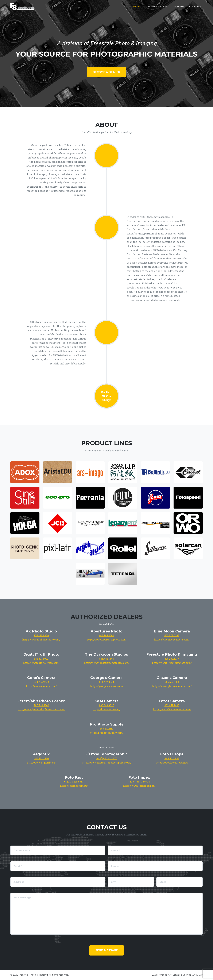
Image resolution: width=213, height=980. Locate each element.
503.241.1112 (107, 729)
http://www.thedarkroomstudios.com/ (107, 663)
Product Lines (157, 9)
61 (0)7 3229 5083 (74, 782)
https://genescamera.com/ (41, 686)
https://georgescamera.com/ (107, 686)
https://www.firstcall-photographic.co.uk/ (106, 763)
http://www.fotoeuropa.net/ (172, 763)
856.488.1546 (106, 659)
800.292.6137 (172, 659)
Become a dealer (106, 72)
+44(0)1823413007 (107, 758)
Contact (195, 9)
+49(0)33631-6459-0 (139, 782)
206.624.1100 (172, 682)
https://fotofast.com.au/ (74, 786)
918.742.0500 (107, 635)
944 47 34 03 (172, 758)
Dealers (179, 9)
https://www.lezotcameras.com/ (172, 709)
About (137, 9)
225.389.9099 (41, 635)
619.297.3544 (107, 682)
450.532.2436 (41, 758)
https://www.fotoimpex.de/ (139, 786)
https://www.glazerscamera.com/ (172, 686)
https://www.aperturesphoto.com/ (106, 640)
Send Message (107, 950)
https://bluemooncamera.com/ (172, 640)
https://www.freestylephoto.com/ (172, 663)
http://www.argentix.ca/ (41, 763)
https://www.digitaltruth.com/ (41, 663)
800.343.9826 (106, 705)
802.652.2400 (172, 705)
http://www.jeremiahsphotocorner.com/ (41, 709)
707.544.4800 (41, 705)
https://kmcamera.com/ (106, 709)
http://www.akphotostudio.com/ (41, 640)
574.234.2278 (41, 682)
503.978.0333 (172, 635)
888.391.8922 (41, 659)
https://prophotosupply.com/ (106, 733)
